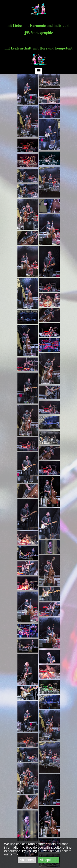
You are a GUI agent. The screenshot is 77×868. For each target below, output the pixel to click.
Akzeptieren (49, 860)
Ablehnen (27, 860)
